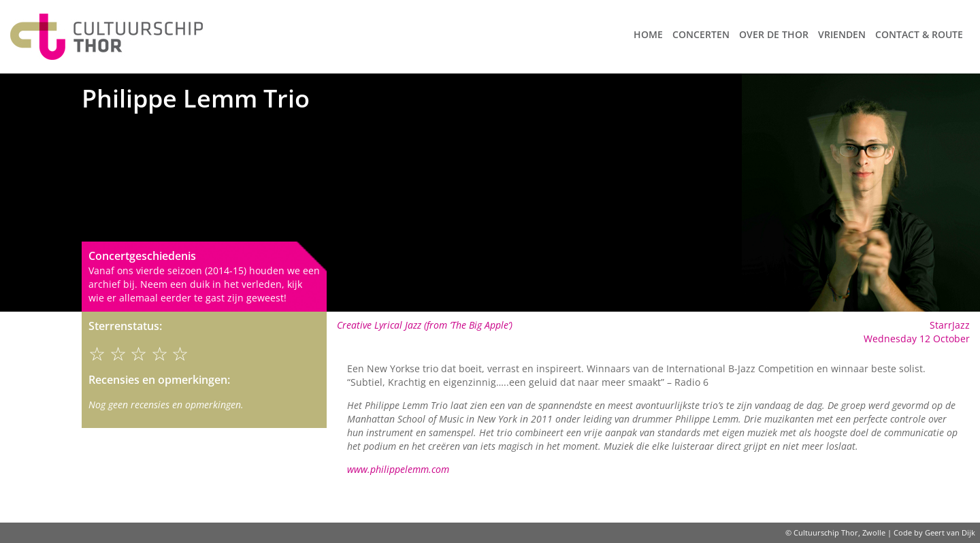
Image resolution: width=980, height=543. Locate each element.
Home (648, 34)
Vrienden (842, 34)
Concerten (701, 34)
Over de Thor (774, 34)
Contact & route (919, 34)
